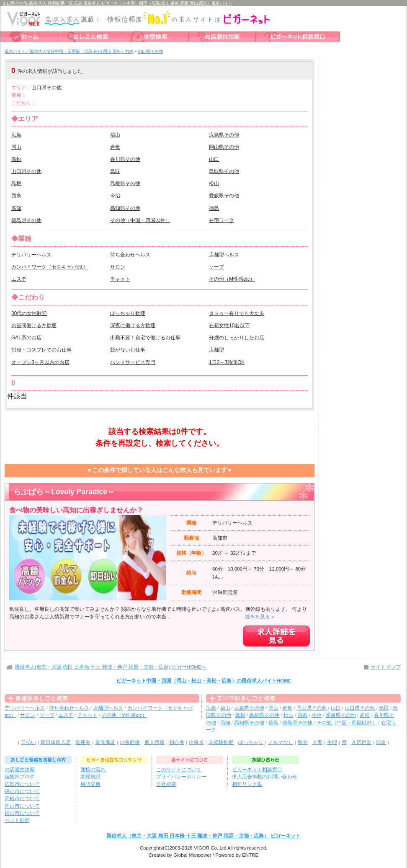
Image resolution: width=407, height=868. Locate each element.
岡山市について (22, 806)
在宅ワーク (222, 220)
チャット (120, 279)
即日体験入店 (56, 742)
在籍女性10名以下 (229, 325)
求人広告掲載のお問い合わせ (265, 777)
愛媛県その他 (224, 196)
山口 (214, 159)
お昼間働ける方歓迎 (34, 325)
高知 (16, 208)
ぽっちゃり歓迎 (128, 313)
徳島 (214, 208)
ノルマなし (281, 742)
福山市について (22, 791)
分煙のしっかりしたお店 (237, 338)
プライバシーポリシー (181, 777)
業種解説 (90, 777)
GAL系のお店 (26, 338)
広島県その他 (224, 135)
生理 (332, 742)
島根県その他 (125, 183)
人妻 (317, 742)
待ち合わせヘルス (130, 255)
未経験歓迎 (221, 742)
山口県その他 (26, 171)
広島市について (22, 784)
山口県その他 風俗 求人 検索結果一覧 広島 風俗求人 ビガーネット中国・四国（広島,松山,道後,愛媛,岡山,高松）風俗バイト (117, 3)
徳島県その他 (26, 220)
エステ (19, 279)
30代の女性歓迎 (29, 313)
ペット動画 (17, 820)
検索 (260, 71)
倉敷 (115, 147)
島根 (16, 183)
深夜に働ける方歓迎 (133, 325)
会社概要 (166, 784)
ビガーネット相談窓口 (257, 770)
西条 (16, 196)
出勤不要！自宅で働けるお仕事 (145, 338)
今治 (115, 196)
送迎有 (83, 742)
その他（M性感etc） (232, 279)
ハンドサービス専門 (133, 362)
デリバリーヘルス (31, 255)
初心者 (177, 742)
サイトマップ (386, 667)
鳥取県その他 (224, 171)
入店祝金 (361, 742)
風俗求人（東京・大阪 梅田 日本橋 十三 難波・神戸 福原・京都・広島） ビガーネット (203, 836)
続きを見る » (260, 617)
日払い (28, 742)
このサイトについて (179, 770)
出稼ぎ (196, 742)
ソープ (216, 267)
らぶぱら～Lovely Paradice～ (64, 492)
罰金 (381, 742)
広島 (16, 135)
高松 (16, 159)
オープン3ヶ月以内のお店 (40, 362)
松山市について (22, 813)
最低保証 (105, 742)
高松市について (22, 798)
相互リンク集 (247, 784)
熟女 (303, 742)
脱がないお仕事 (128, 350)
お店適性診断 (20, 770)
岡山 (16, 147)
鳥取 (115, 171)
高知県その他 (125, 208)
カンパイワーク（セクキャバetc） (50, 267)
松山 (214, 183)
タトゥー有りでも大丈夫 (237, 313)
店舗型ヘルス (224, 255)
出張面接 (130, 742)
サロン (118, 267)
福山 (115, 135)
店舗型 (216, 350)
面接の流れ (93, 770)
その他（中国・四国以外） (140, 220)
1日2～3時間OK (227, 362)
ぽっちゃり (251, 742)
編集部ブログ (20, 777)
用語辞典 (90, 784)
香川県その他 (125, 159)
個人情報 (155, 742)
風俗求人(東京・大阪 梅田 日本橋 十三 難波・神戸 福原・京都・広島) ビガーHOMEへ (110, 667)
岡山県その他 (224, 147)
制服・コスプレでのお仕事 (41, 350)
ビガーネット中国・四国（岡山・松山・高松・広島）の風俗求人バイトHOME (204, 681)
